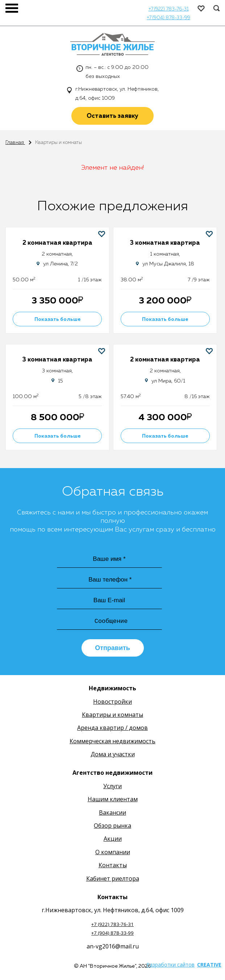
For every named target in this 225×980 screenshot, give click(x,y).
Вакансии (112, 814)
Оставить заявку (112, 116)
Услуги (112, 787)
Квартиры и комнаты (112, 716)
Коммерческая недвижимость (112, 742)
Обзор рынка (112, 827)
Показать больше (58, 319)
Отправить (112, 649)
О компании (113, 853)
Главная (15, 143)
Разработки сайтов (170, 966)
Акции (113, 840)
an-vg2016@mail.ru (113, 947)
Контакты (113, 866)
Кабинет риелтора (113, 880)
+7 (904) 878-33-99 (168, 18)
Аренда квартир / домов (112, 729)
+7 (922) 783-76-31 (169, 9)
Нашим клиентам (113, 800)
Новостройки (112, 703)
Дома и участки (113, 755)
